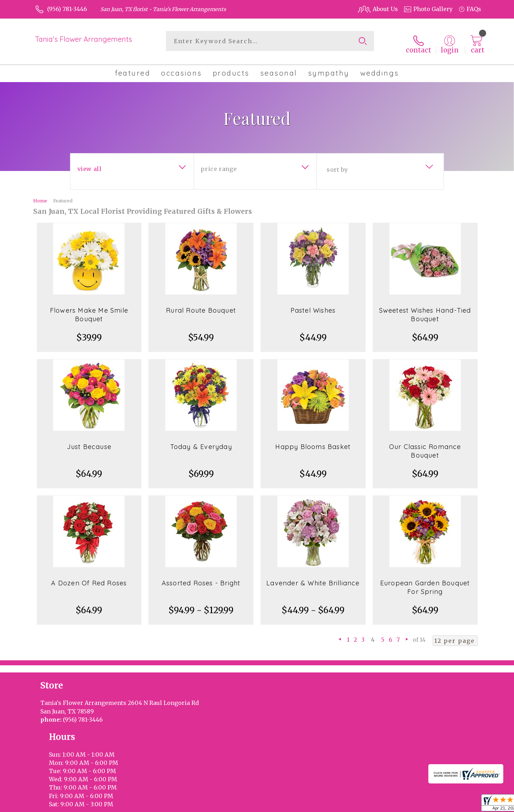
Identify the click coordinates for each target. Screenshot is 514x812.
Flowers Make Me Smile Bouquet (89, 310)
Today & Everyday (201, 442)
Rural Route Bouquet (201, 305)
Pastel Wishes (313, 305)
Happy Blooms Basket (313, 442)
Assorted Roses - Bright (201, 578)
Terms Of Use (380, 805)
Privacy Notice (424, 805)
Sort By (337, 165)
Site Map (462, 805)
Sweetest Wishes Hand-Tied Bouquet (425, 310)
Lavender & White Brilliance (313, 578)
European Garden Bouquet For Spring (425, 582)
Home (40, 196)
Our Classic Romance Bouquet (425, 446)
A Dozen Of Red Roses (89, 578)
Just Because (89, 442)
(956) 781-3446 (67, 9)
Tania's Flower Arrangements (84, 39)
